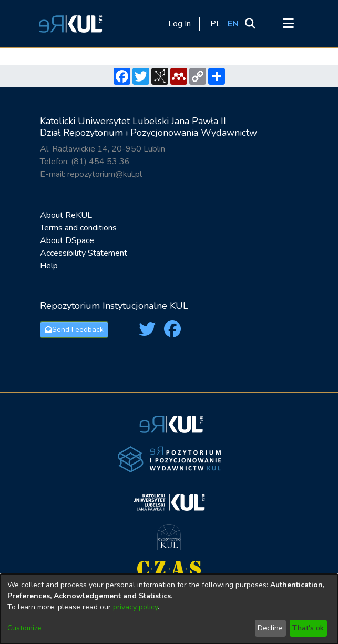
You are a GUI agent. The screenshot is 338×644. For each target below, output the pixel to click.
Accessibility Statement (84, 253)
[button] (69, 24)
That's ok (308, 628)
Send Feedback (74, 330)
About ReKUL (66, 215)
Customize (24, 628)
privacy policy (135, 607)
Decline (270, 628)
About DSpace (67, 240)
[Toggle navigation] (289, 24)
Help (49, 266)
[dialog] (169, 609)
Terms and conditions (78, 228)
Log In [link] (180, 24)
